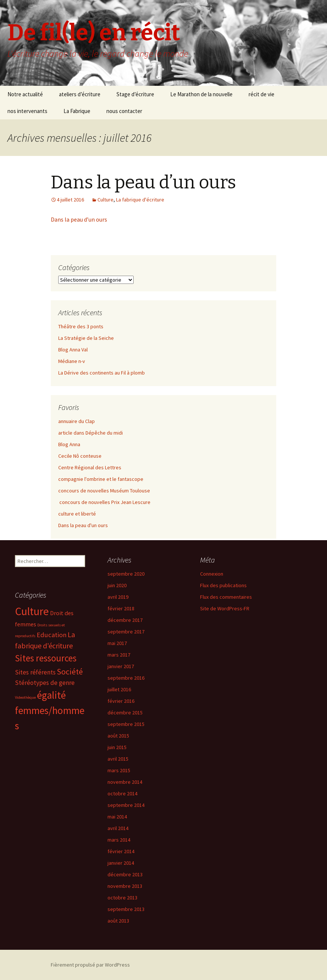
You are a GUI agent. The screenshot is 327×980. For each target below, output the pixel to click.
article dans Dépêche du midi (91, 433)
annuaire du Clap (77, 421)
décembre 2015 (125, 713)
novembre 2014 (125, 782)
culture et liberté (77, 514)
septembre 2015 (126, 724)
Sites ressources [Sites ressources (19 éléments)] (46, 658)
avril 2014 (118, 828)
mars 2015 (119, 770)
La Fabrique (77, 111)
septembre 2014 (126, 805)
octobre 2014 (122, 793)
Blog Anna (69, 444)
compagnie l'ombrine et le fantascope (101, 479)
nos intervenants (27, 111)
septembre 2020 (126, 574)
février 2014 (121, 851)
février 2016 (121, 701)
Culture (105, 200)
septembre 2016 (126, 678)
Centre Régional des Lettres (90, 467)
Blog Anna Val (73, 350)
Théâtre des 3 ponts (81, 326)
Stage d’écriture (135, 94)
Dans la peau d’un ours (143, 182)
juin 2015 (117, 747)
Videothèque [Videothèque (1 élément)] (25, 697)
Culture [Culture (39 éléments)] (32, 611)
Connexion (212, 574)
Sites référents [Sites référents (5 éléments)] (35, 672)
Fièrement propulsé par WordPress (90, 965)
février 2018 (121, 608)
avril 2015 (118, 759)
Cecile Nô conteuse (80, 456)
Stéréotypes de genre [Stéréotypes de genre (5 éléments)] (45, 683)
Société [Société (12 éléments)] (70, 671)
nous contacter (124, 111)
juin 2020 (117, 585)
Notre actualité (25, 94)
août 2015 (118, 736)
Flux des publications (223, 585)
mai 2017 (117, 643)
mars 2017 (119, 655)
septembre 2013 (126, 909)
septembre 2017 (126, 632)
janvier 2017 (121, 666)
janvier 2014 (121, 863)
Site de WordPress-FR (225, 608)
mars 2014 (119, 840)
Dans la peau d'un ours (83, 525)
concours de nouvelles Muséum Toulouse (104, 491)
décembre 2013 (125, 874)
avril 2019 (118, 597)
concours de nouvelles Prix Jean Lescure (104, 502)
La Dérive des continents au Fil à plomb (102, 373)
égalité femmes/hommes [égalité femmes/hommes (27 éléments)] (50, 710)
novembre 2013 (125, 886)
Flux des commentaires (226, 597)
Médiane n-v (72, 361)
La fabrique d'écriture (140, 200)
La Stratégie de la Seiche (86, 338)
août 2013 (118, 921)
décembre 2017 (125, 620)
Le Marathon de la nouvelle (201, 94)
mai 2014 (117, 817)
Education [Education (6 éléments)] (52, 635)
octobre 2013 (122, 898)
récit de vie (261, 94)
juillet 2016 (119, 689)
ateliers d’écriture (80, 94)
